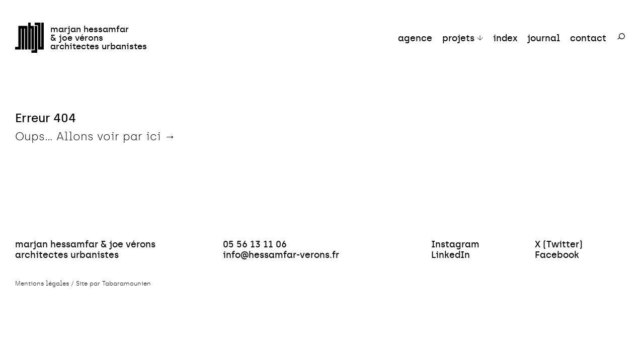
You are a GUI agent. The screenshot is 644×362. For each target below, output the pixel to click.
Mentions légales (42, 284)
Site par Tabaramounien (113, 284)
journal (544, 38)
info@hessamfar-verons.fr (281, 255)
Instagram (455, 244)
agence (415, 38)
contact (588, 38)
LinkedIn (451, 255)
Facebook (557, 255)
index (505, 38)
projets (458, 38)
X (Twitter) (559, 244)
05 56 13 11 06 (255, 244)
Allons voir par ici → (116, 137)
